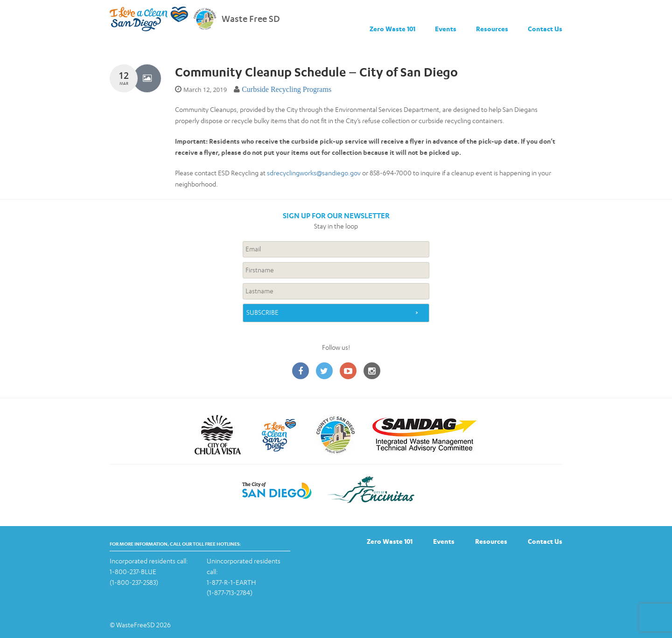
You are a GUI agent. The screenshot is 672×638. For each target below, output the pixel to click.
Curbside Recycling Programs (287, 89)
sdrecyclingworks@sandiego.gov (314, 173)
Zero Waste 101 (392, 29)
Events (446, 29)
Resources (492, 29)
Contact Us (545, 29)
